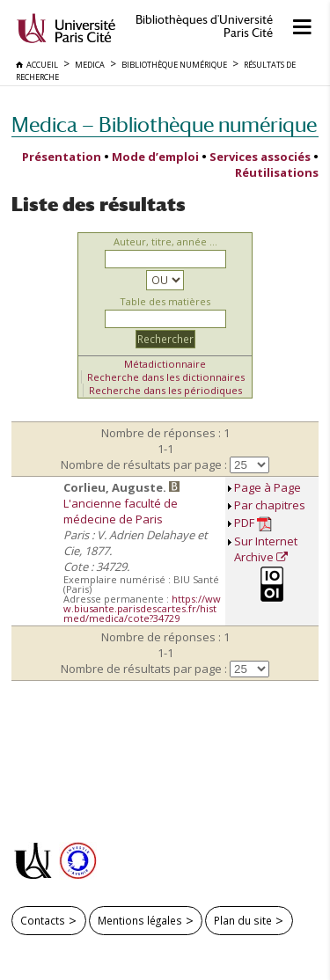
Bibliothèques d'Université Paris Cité (204, 26)
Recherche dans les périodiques (165, 390)
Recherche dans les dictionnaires (166, 377)
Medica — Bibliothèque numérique (164, 124)
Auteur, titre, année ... (165, 241)
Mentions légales (140, 920)
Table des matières (165, 301)
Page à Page (268, 487)
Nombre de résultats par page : (144, 464)
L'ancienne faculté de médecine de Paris (121, 511)
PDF (253, 523)
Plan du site (243, 920)
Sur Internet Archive (266, 549)
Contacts (43, 920)
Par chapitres (270, 505)
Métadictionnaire (165, 364)
